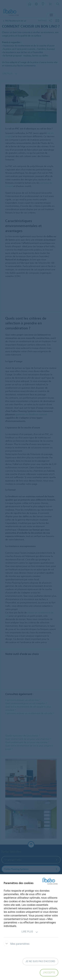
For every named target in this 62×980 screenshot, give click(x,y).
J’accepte (49, 973)
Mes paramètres (17, 944)
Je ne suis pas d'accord (40, 961)
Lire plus (30, 932)
